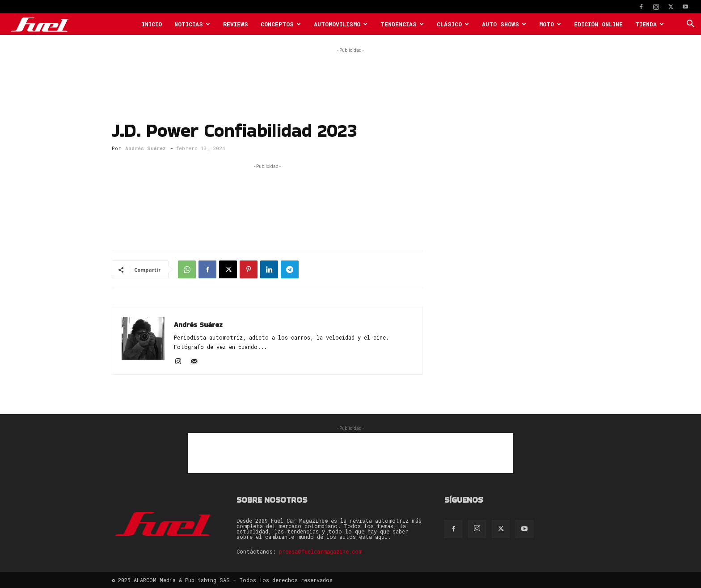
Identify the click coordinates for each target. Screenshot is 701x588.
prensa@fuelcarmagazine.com (321, 551)
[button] (690, 25)
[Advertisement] (350, 75)
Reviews (236, 24)
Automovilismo (341, 24)
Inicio (152, 24)
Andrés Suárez (146, 148)
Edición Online (598, 24)
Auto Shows (504, 24)
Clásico (453, 24)
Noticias (192, 24)
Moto (550, 24)
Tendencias (402, 24)
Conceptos (281, 24)
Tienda (650, 24)
